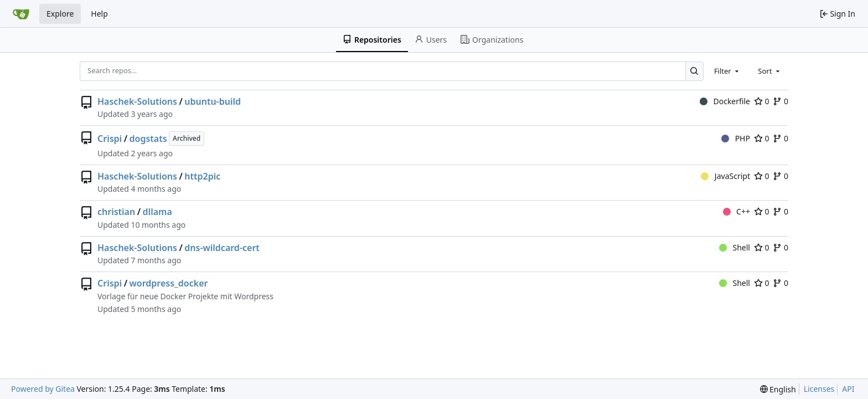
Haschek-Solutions (137, 101)
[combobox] (727, 71)
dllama (157, 212)
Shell (735, 247)
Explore (60, 14)
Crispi (110, 139)
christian (116, 212)
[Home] (21, 14)
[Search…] (694, 71)
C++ (737, 211)
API (848, 389)
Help (99, 14)
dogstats (148, 139)
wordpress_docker (169, 283)
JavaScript (725, 176)
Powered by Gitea (43, 389)
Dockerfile (725, 101)
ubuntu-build (213, 101)
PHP (736, 138)
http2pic (202, 176)
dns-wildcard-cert (222, 248)
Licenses (819, 389)
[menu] (778, 389)
